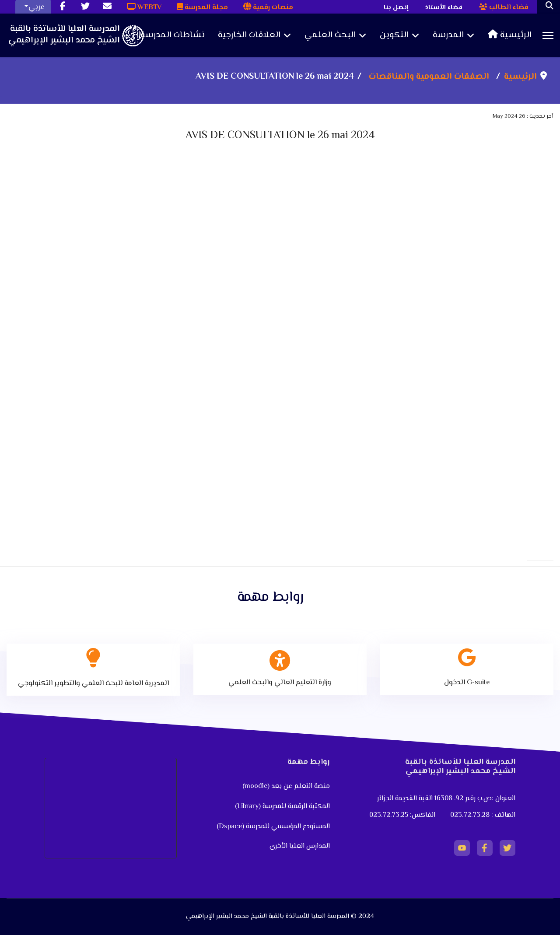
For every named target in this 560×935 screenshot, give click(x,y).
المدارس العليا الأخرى (300, 846)
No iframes (280, 305)
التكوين (394, 35)
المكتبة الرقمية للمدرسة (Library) (282, 807)
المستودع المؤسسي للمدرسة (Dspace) (273, 827)
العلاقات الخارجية (249, 35)
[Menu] (548, 35)
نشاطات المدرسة (173, 35)
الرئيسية (510, 35)
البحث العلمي (330, 35)
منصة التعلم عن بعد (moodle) (285, 786)
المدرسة (448, 35)
